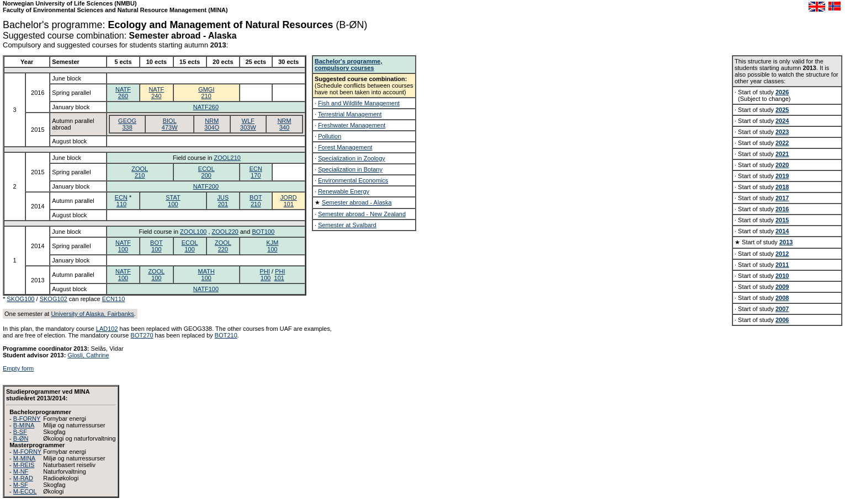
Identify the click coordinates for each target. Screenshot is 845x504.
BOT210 (256, 201)
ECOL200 (206, 172)
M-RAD (23, 478)
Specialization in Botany (350, 169)
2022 (782, 143)
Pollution (330, 136)
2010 (782, 276)
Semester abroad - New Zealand (362, 214)
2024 (782, 121)
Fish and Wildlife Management (359, 103)
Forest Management (345, 147)
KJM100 (273, 246)
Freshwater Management (352, 125)
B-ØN (21, 438)
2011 (782, 265)
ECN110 (114, 299)
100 (265, 278)
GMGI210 (206, 93)
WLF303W (248, 124)
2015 (782, 220)
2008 (782, 298)
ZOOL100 (193, 232)
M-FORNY (27, 452)
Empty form (18, 368)
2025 (782, 110)
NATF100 (123, 246)
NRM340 (285, 124)
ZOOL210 (227, 158)
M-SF (21, 485)
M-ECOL (25, 491)
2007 (782, 309)
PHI (265, 271)
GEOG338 (127, 124)
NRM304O (212, 124)
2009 (782, 287)
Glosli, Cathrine (88, 355)
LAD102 (107, 329)
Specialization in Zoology (352, 158)
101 (279, 278)
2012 (782, 254)
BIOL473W (170, 124)
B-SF (20, 432)
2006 (782, 320)
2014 (782, 231)
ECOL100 (190, 246)
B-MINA (24, 425)
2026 (782, 92)
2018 (782, 187)
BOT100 (263, 232)
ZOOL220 (225, 232)
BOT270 (142, 335)
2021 (782, 154)
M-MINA (24, 458)
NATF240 (156, 93)
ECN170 (256, 172)
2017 (782, 198)
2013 (786, 242)
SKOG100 (20, 299)
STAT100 (173, 201)
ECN (121, 197)
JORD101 (289, 201)
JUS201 (223, 201)
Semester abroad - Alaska (357, 202)
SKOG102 (54, 299)
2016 (782, 209)
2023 (782, 132)
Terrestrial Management (350, 114)
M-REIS (24, 465)
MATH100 (206, 275)
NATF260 (123, 93)
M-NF (21, 471)
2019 (782, 176)
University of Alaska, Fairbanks (92, 314)
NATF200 (206, 186)
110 (121, 204)
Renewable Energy (344, 191)
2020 (782, 165)
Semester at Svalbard (347, 225)
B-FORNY (27, 419)
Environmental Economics (353, 180)
